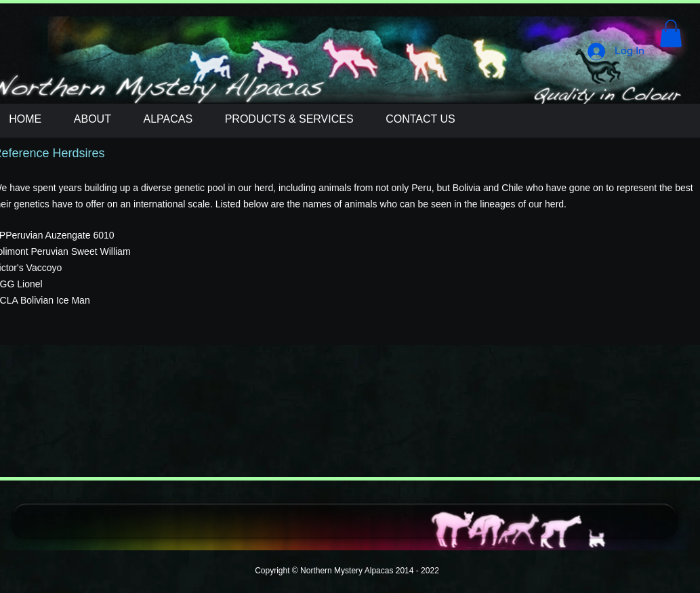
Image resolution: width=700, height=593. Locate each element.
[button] (671, 34)
